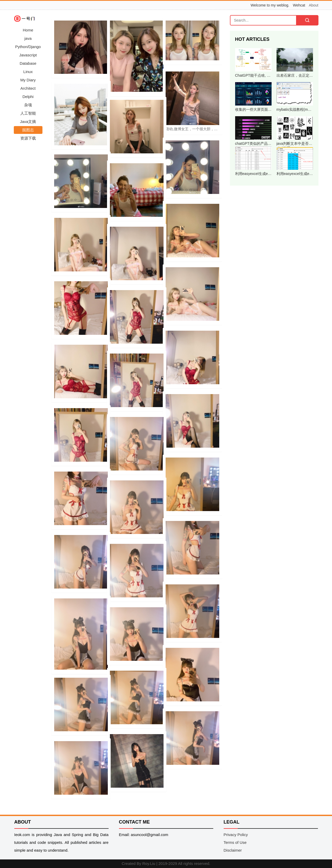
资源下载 (28, 138)
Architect (28, 88)
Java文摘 (28, 122)
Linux (28, 72)
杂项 (28, 105)
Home (28, 30)
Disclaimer (233, 850)
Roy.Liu (149, 863)
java (28, 38)
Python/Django (28, 47)
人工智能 (28, 113)
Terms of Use (235, 842)
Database (28, 63)
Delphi (28, 97)
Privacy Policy (236, 835)
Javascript (28, 55)
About (314, 5)
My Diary (28, 80)
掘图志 (28, 130)
